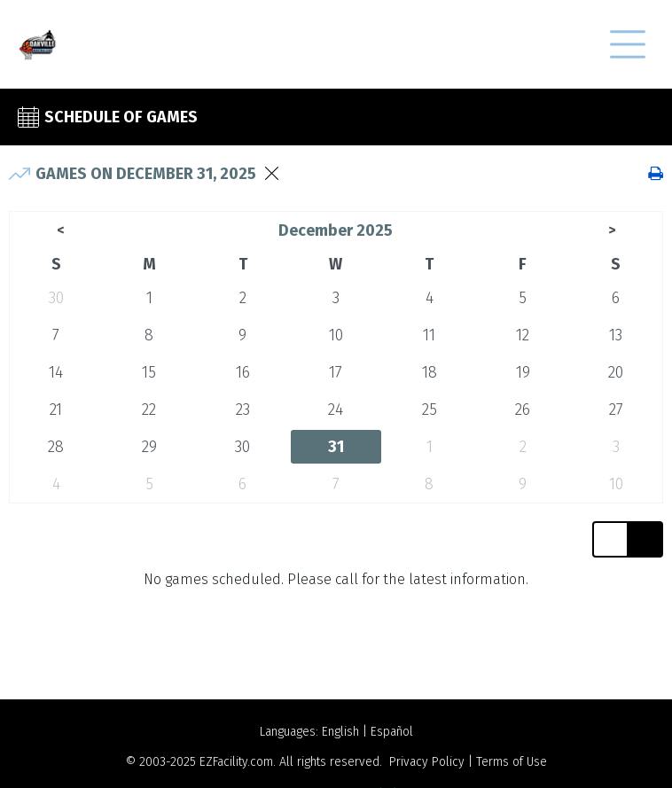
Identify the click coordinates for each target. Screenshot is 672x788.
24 (336, 410)
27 (616, 410)
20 (616, 372)
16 (243, 372)
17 (336, 372)
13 (616, 335)
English (340, 732)
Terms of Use (512, 762)
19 (523, 372)
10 (336, 335)
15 (149, 372)
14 (56, 372)
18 (430, 372)
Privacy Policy (427, 762)
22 (149, 410)
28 (56, 447)
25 (430, 410)
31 (336, 447)
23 (243, 410)
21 (56, 410)
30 (56, 298)
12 (523, 335)
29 (149, 447)
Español (392, 732)
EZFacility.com (236, 762)
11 (429, 335)
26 (523, 410)
